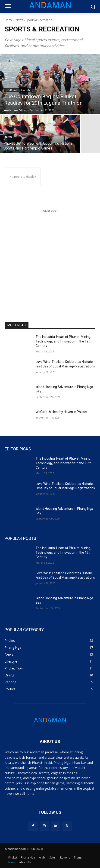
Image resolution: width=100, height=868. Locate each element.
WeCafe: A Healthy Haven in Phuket (61, 412)
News (19, 20)
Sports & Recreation (18, 90)
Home (9, 20)
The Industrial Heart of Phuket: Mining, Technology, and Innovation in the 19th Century (64, 341)
